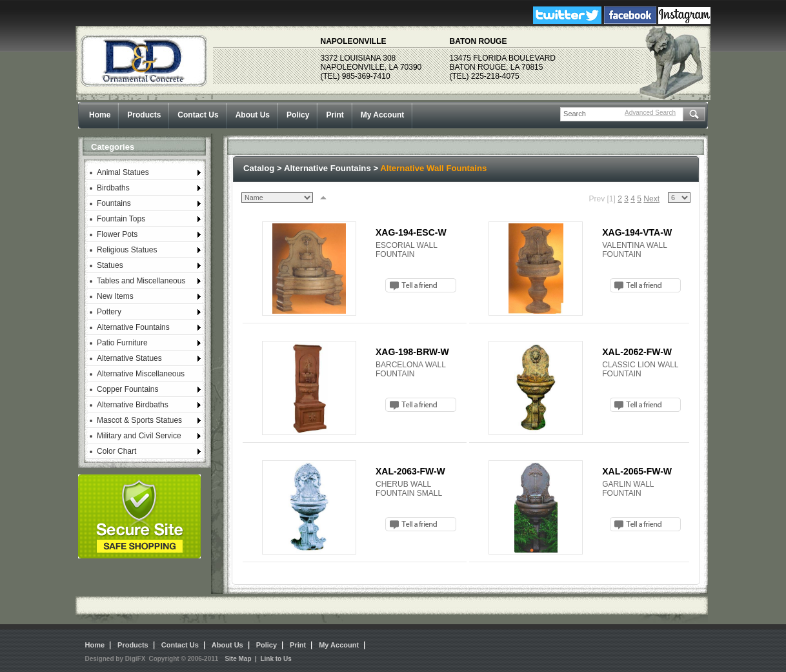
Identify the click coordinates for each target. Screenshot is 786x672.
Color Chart (116, 451)
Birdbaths (113, 188)
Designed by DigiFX (116, 659)
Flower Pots (117, 234)
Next (651, 199)
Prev (597, 199)
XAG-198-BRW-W (412, 352)
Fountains (114, 203)
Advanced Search (650, 113)
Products (144, 115)
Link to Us (276, 659)
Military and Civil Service (139, 436)
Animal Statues (123, 172)
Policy (298, 115)
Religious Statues (127, 250)
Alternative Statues (129, 358)
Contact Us (198, 115)
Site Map (238, 659)
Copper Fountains (127, 389)
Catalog (259, 168)
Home (100, 115)
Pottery (109, 312)
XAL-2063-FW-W (410, 471)
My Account (383, 115)
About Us (253, 115)
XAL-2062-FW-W (637, 352)
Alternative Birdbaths (133, 405)
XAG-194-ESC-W (411, 232)
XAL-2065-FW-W (637, 471)
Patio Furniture (122, 343)
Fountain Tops (121, 219)
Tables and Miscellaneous (141, 281)
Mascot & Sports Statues (139, 420)
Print (335, 115)
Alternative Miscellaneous (141, 374)
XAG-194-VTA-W (637, 232)
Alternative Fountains (133, 327)
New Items (115, 296)
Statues (110, 265)
